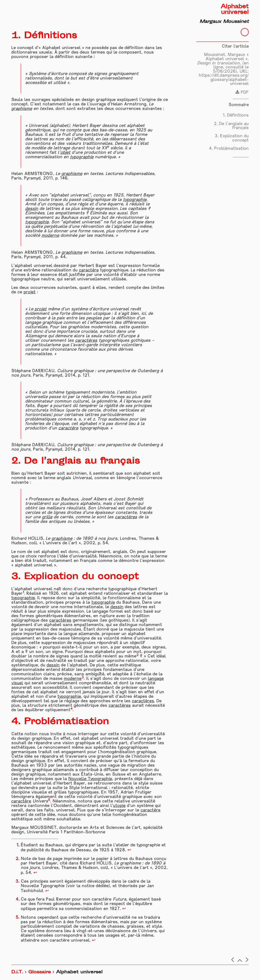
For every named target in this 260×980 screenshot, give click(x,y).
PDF (242, 93)
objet (65, 153)
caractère (89, 270)
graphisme (22, 109)
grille (47, 517)
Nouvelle (78, 779)
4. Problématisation (229, 149)
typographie (82, 157)
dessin (32, 209)
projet (30, 292)
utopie (119, 806)
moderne (50, 236)
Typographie (100, 779)
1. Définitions (236, 115)
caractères (86, 341)
